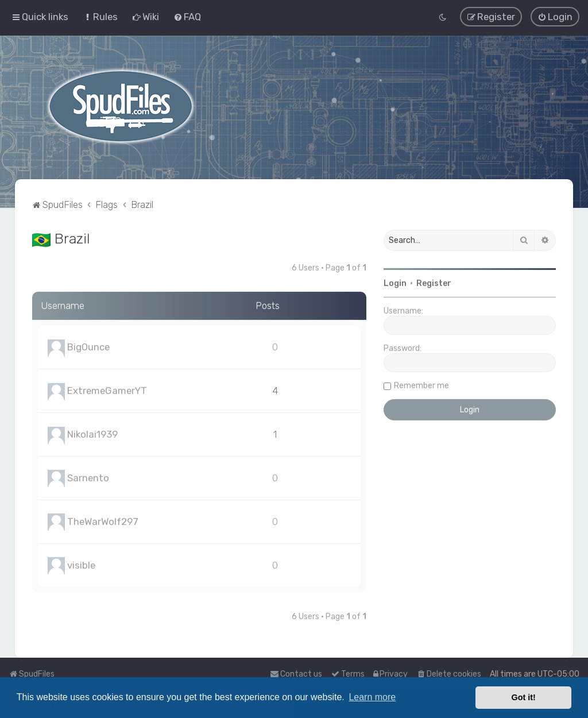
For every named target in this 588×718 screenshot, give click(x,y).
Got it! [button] (524, 697)
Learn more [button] (372, 697)
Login (395, 282)
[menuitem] (100, 16)
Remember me (421, 385)
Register (434, 282)
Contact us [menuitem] (296, 674)
